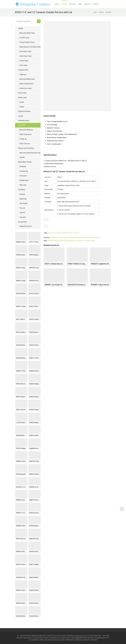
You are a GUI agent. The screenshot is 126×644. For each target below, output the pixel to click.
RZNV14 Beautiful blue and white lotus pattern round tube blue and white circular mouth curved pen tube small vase (21, 397)
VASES (21, 28)
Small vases (24, 61)
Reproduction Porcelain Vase (30, 47)
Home (57, 4)
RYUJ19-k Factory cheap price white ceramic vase (34, 294)
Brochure (73, 4)
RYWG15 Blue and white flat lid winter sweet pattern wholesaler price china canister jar (21, 384)
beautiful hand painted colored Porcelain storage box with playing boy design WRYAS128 (21, 616)
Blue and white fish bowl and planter (30, 155)
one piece (23, 176)
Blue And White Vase (27, 33)
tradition (41, 640)
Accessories (23, 222)
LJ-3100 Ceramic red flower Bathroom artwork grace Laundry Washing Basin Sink (21, 423)
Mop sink (23, 185)
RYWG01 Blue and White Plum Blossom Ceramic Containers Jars (71, 241)
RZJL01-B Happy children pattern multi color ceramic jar (21, 448)
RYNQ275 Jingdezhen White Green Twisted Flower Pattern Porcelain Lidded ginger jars (100, 264)
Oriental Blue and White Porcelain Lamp (34, 616)
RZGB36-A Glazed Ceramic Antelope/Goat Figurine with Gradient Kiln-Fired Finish (21, 242)
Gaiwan (22, 194)
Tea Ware (22, 190)
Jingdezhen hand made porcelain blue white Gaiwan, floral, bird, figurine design (34, 448)
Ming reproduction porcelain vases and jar (34, 577)
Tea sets (23, 217)
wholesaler (94, 640)
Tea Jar (22, 208)
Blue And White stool (27, 79)
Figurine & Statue (24, 111)
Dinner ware (22, 98)
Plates (22, 107)
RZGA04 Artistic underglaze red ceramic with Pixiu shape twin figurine (21, 603)
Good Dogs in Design (21, 577)
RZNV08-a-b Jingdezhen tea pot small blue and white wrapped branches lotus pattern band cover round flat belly (34, 487)
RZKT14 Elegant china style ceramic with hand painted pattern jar (34, 255)
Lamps (21, 116)
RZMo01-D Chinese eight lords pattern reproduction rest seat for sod (34, 474)
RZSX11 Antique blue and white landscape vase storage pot (54, 264)
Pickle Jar (23, 139)
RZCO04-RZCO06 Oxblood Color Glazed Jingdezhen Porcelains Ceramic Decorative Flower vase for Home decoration (21, 345)
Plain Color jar (25, 144)
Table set (23, 74)
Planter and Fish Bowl (26, 148)
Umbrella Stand (24, 121)
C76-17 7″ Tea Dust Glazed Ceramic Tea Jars (34, 242)
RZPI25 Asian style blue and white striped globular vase (34, 332)
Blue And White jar (26, 130)
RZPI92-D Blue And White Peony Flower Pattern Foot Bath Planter (34, 603)
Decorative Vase (26, 51)
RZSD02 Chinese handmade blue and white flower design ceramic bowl (34, 397)
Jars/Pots (22, 125)
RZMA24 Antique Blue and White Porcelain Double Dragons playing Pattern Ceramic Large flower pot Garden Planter (34, 384)
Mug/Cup (23, 199)
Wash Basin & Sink (25, 162)
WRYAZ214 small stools (34, 268)
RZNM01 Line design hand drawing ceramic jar (54, 285)
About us (88, 4)
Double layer (24, 180)
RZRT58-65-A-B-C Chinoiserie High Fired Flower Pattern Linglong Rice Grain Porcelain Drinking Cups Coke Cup (34, 281)
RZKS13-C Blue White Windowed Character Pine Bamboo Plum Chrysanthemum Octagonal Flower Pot (34, 306)
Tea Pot (22, 213)
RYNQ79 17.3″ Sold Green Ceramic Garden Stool (21, 513)
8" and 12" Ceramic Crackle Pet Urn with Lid (64, 233)
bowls (22, 102)
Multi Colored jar (26, 134)
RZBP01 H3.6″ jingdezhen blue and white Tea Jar (34, 500)
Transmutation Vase (27, 42)
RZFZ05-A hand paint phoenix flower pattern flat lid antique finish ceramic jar (34, 552)
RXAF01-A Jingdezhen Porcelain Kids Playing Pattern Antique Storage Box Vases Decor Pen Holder (21, 306)
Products (64, 4)
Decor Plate (22, 93)
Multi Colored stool (27, 84)
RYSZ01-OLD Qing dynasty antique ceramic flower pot (21, 410)
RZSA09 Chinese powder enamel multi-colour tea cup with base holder (34, 590)
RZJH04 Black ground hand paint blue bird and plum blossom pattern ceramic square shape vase (21, 358)
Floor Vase (24, 65)
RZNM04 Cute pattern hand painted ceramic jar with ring (21, 500)
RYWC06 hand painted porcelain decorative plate (21, 255)
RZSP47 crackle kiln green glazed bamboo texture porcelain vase (34, 435)
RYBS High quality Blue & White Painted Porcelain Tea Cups (21, 474)
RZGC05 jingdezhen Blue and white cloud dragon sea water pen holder (34, 526)
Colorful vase (24, 38)
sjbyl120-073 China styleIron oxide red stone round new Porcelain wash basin (34, 461)
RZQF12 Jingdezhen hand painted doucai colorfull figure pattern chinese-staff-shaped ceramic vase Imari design (34, 564)
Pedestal (23, 167)
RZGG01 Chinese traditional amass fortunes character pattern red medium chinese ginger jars (34, 410)
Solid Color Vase (26, 56)
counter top (24, 171)
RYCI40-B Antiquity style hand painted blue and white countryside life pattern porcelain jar (21, 294)
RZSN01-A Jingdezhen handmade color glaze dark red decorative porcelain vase (21, 281)
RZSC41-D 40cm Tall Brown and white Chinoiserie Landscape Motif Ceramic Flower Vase (21, 564)
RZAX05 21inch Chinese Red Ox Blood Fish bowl (21, 552)
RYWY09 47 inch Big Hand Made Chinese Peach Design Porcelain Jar (76, 238)
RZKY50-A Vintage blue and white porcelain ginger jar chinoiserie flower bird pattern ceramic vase (21, 268)
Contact (96, 4)
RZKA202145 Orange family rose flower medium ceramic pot (77, 285)
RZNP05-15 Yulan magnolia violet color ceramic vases (21, 371)
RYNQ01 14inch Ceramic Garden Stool (21, 590)
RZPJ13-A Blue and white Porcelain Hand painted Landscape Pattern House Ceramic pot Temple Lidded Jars (21, 332)
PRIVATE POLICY (27, 226)
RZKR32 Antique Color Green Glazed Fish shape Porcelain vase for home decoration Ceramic (34, 423)
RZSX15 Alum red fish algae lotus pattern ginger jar (21, 539)
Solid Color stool (26, 88)
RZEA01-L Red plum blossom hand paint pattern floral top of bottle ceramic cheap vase (34, 319)
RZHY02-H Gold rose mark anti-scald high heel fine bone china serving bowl (34, 345)
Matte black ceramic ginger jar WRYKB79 (34, 539)
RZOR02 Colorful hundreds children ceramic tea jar (34, 371)
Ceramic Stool (23, 70)
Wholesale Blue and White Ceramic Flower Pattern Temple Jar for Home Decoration (21, 435)
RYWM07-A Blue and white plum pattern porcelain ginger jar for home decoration (100, 285)
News (80, 4)
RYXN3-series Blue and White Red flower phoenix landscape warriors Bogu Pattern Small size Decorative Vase (34, 513)
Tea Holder (24, 203)
